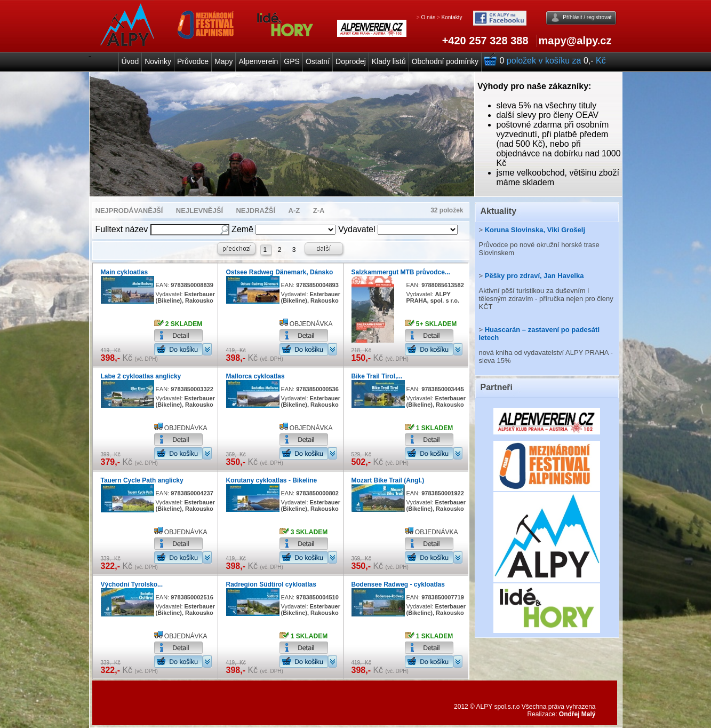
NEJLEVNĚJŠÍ (199, 211)
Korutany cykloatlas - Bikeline (272, 480)
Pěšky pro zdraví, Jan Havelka (534, 276)
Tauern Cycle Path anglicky (142, 480)
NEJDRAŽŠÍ (255, 211)
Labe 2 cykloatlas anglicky (141, 376)
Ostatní (318, 61)
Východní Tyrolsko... (132, 584)
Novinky (158, 61)
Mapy (223, 61)
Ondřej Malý (577, 714)
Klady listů (389, 61)
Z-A (319, 211)
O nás (428, 17)
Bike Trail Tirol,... (377, 376)
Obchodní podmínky (445, 61)
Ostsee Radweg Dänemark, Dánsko (280, 272)
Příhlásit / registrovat (587, 17)
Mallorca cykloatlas (255, 376)
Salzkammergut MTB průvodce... (401, 272)
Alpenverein (258, 61)
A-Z (294, 211)
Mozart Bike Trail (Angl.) (388, 480)
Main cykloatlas (125, 272)
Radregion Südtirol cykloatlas (271, 584)
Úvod (130, 61)
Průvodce (193, 61)
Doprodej (351, 61)
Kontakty (452, 17)
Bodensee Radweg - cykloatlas (398, 584)
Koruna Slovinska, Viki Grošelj (535, 230)
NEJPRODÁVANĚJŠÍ (129, 211)
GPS (292, 61)
